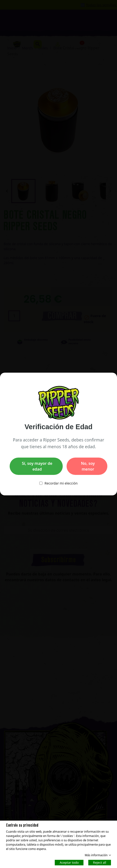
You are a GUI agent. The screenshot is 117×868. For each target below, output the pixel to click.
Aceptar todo (69, 862)
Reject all (100, 862)
